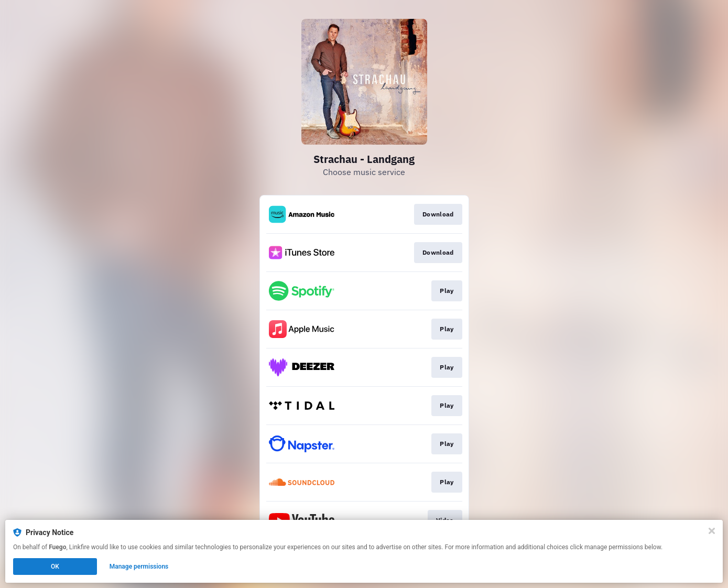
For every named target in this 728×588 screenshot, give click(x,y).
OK (55, 567)
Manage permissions (139, 567)
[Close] (712, 531)
